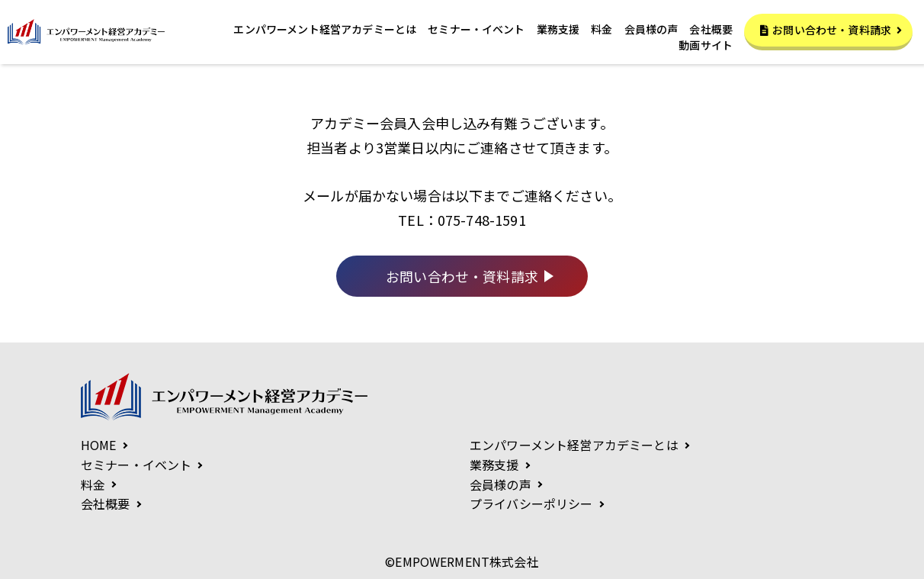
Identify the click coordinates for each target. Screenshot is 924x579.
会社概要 (711, 29)
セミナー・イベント (476, 29)
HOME (99, 445)
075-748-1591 (482, 220)
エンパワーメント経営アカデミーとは (325, 29)
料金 (602, 29)
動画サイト (706, 46)
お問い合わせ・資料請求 (831, 30)
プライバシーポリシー (531, 503)
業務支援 (558, 29)
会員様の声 (651, 29)
